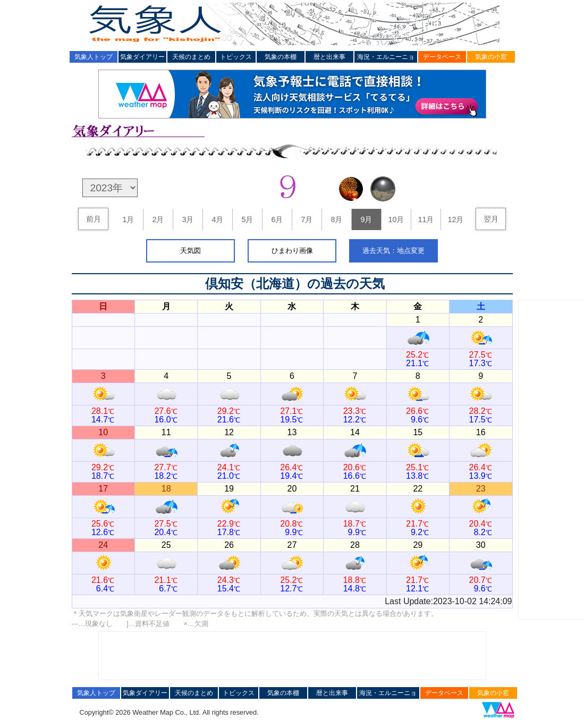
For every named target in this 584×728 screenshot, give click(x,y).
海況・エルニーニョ (386, 57)
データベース (442, 57)
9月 (366, 219)
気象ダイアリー (142, 57)
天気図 (191, 251)
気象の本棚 (281, 57)
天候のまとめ (191, 57)
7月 (307, 219)
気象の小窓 (491, 57)
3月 (188, 219)
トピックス (236, 57)
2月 (158, 219)
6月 (277, 219)
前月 (94, 219)
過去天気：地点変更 (393, 251)
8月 (336, 219)
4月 (217, 219)
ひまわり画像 (292, 251)
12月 (455, 219)
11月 (426, 219)
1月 (128, 219)
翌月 (491, 219)
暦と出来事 (329, 57)
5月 (247, 219)
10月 (396, 219)
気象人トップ (94, 57)
